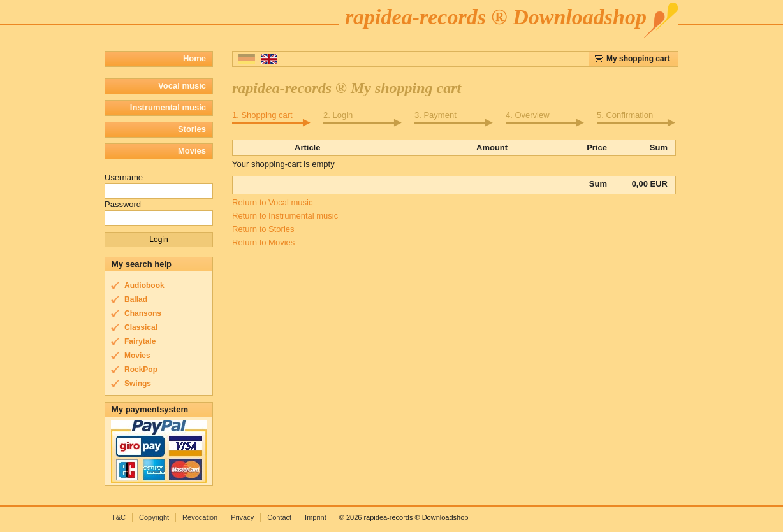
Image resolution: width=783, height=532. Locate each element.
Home (194, 58)
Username (124, 177)
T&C (119, 517)
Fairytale (140, 341)
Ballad (136, 299)
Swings (138, 384)
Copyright (154, 517)
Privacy (242, 517)
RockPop (141, 370)
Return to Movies (263, 242)
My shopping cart (638, 59)
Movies (192, 151)
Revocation (200, 517)
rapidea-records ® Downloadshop (496, 17)
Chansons (143, 313)
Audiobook (144, 285)
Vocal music (182, 86)
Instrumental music (168, 107)
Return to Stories (263, 229)
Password (123, 204)
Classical (141, 327)
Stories (192, 129)
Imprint (316, 517)
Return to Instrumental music (285, 216)
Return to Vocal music (272, 202)
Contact (279, 517)
